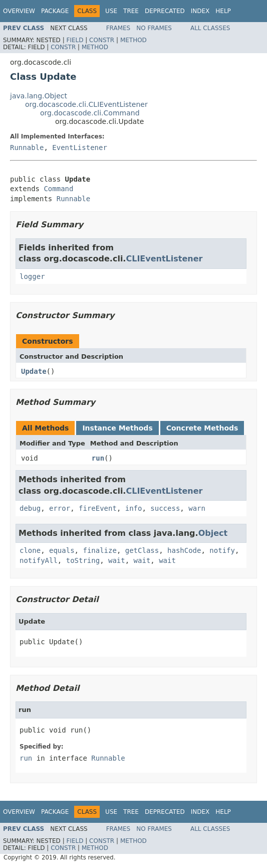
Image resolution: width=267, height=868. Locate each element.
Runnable (27, 148)
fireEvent (98, 508)
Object (213, 533)
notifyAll (39, 560)
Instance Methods (117, 428)
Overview (19, 11)
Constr (102, 40)
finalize (99, 550)
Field (75, 40)
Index (200, 11)
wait (117, 560)
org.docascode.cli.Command (90, 113)
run (98, 458)
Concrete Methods (202, 428)
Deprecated (165, 11)
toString (83, 560)
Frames (118, 28)
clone (30, 550)
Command (58, 189)
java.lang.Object (39, 96)
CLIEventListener (164, 259)
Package (55, 11)
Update (34, 371)
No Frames (154, 28)
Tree (131, 11)
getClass (142, 550)
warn (197, 508)
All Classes (210, 28)
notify (222, 550)
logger (32, 276)
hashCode (184, 550)
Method (133, 40)
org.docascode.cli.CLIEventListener (86, 104)
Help (223, 11)
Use (111, 11)
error (60, 508)
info (134, 508)
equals (62, 550)
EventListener (80, 148)
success (165, 508)
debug (30, 508)
